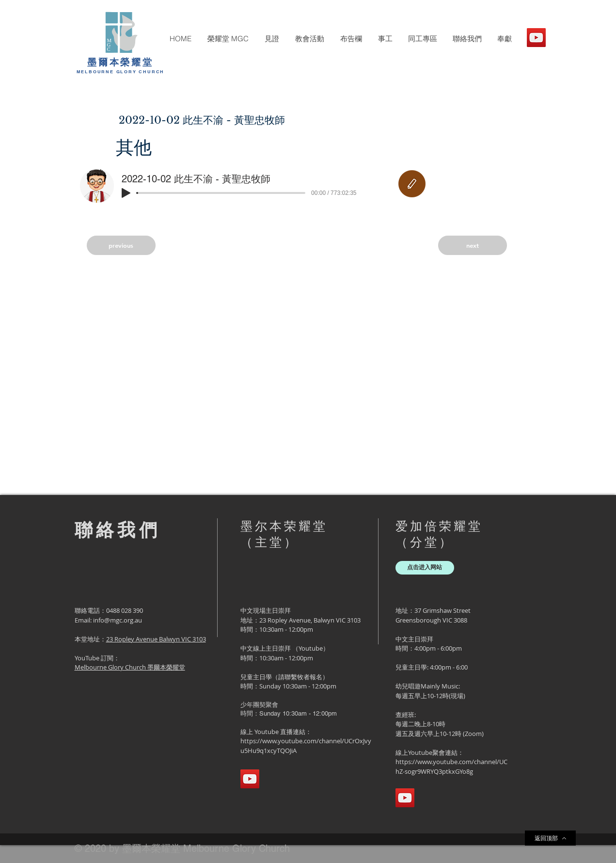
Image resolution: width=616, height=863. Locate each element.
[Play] (126, 193)
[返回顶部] (550, 838)
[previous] (121, 245)
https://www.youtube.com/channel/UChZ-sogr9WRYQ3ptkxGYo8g (451, 767)
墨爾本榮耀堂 (120, 62)
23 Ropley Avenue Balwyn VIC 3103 (156, 639)
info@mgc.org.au (118, 620)
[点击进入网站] (425, 568)
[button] (228, 39)
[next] (473, 245)
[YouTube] (536, 38)
